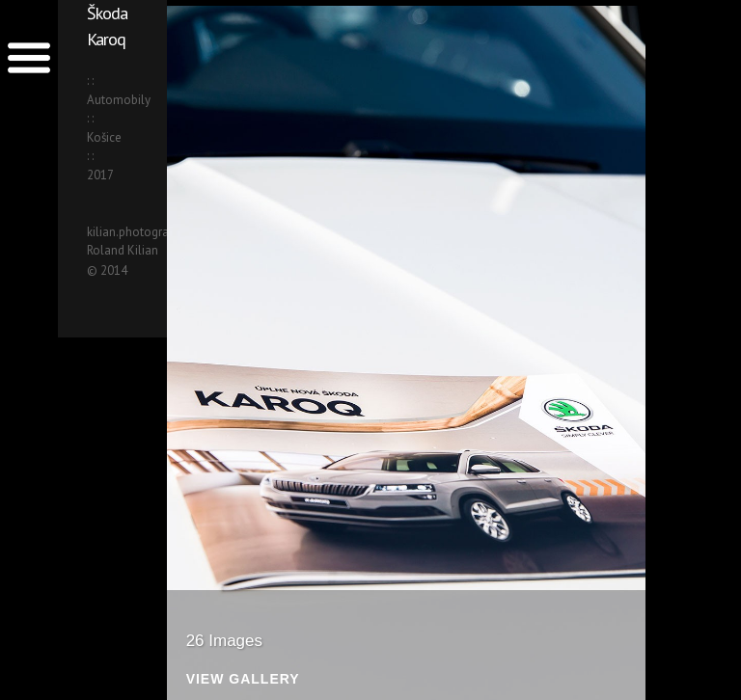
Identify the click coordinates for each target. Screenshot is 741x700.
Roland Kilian (123, 250)
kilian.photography (137, 232)
